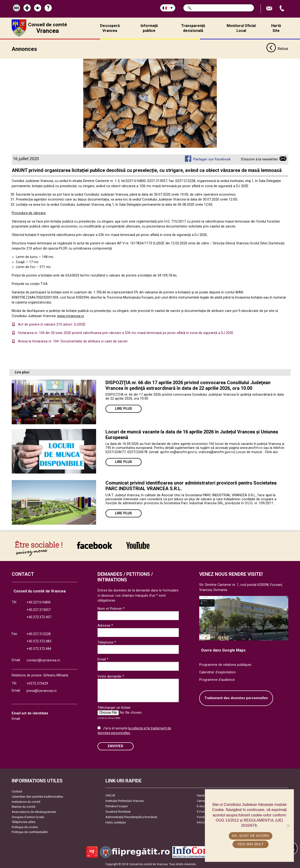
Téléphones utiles (24, 822)
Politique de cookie (25, 827)
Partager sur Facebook (212, 159)
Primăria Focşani (117, 806)
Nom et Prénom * (111, 608)
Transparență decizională (193, 28)
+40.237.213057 (39, 610)
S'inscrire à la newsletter (259, 159)
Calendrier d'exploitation (217, 672)
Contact (17, 791)
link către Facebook (94, 545)
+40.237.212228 (39, 634)
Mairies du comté (23, 806)
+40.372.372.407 (39, 617)
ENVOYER (116, 746)
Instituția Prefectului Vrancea (125, 801)
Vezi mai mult (250, 844)
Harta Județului (116, 822)
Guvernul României (118, 811)
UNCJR (110, 795)
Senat (201, 795)
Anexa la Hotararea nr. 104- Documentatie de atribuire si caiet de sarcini (73, 341)
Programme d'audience (217, 680)
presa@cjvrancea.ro (42, 691)
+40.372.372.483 (39, 641)
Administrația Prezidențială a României (131, 817)
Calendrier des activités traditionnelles (37, 796)
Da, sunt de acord (251, 836)
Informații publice (149, 28)
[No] (288, 826)
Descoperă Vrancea (110, 28)
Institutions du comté (26, 802)
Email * (103, 659)
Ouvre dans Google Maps (223, 650)
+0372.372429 (37, 683)
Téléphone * (107, 642)
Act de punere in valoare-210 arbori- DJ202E (52, 324)
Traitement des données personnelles (236, 698)
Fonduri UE (204, 817)
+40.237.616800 (39, 602)
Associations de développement (34, 812)
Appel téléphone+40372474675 (282, 9)
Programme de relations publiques (225, 665)
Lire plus (124, 408)
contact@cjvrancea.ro (43, 660)
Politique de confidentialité (30, 832)
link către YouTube (138, 545)
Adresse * (105, 625)
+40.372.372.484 (39, 649)
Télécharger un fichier (114, 707)
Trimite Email (270, 9)
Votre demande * (111, 676)
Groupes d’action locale (28, 817)
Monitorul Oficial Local (241, 28)
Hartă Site (276, 28)
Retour (277, 49)
